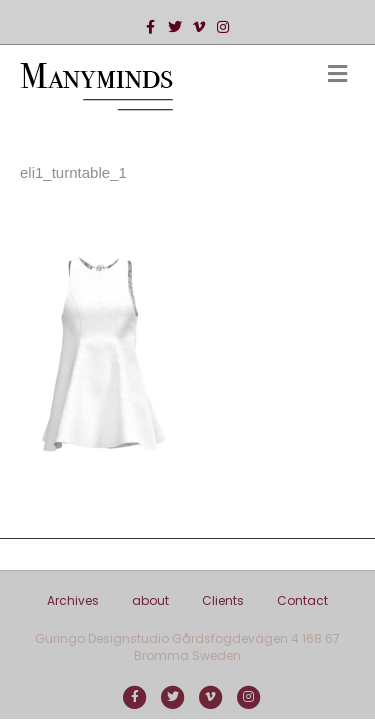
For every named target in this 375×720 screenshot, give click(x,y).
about (150, 600)
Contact (302, 600)
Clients (223, 600)
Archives (73, 600)
